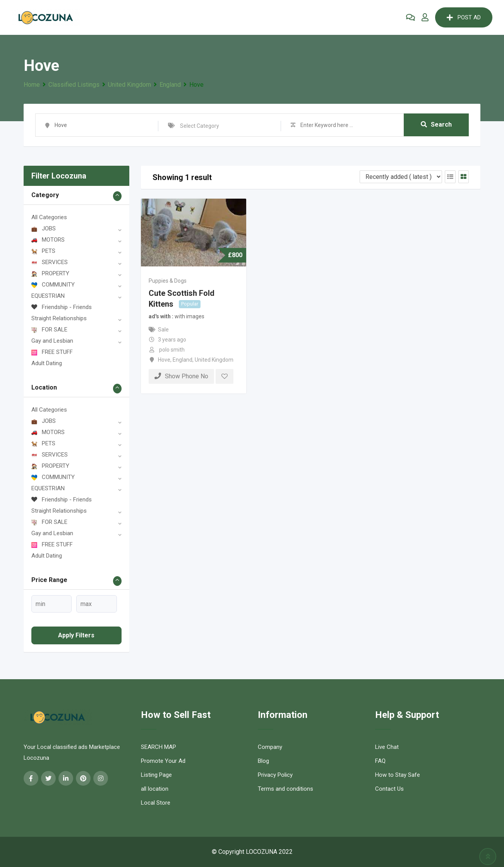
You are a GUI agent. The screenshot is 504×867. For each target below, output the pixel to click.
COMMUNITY (53, 285)
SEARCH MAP (159, 747)
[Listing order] (401, 177)
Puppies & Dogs (168, 281)
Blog (263, 761)
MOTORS (48, 240)
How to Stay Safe (398, 775)
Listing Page (156, 775)
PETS (43, 251)
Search (436, 125)
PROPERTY (50, 273)
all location (155, 789)
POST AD (464, 17)
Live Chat (387, 747)
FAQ (380, 761)
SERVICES (50, 262)
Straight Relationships (59, 318)
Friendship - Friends (62, 307)
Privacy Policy (275, 775)
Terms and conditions (285, 789)
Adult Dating (47, 363)
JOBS (44, 228)
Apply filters (76, 635)
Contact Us (389, 789)
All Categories (49, 217)
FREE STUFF (52, 352)
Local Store (156, 803)
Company (270, 747)
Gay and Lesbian (52, 341)
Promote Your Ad (163, 761)
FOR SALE (49, 330)
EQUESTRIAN (48, 296)
